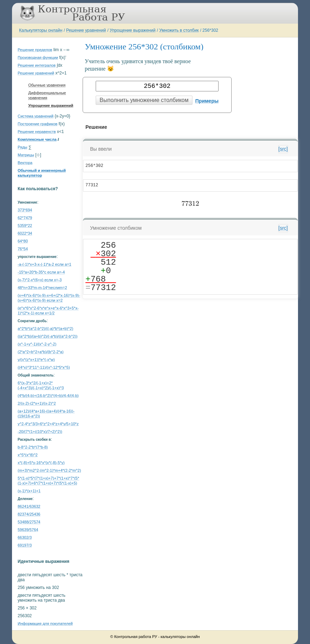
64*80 (23, 241)
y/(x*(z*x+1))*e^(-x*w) (36, 360)
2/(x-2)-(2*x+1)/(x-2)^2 (37, 403)
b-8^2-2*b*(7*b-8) (33, 447)
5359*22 (25, 225)
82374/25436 (29, 514)
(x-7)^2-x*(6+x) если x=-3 (40, 280)
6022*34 (25, 233)
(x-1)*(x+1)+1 (29, 491)
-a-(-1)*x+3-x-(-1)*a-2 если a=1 (44, 264)
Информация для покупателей (45, 624)
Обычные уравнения (47, 85)
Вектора (25, 163)
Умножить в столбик (179, 30)
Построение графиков (38, 124)
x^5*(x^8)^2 (28, 455)
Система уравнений (35, 116)
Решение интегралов (37, 65)
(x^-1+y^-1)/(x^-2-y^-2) (37, 344)
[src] (283, 149)
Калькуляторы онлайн (41, 30)
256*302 (210, 30)
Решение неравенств (37, 132)
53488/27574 (29, 522)
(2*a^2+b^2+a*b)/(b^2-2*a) (41, 352)
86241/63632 (29, 506)
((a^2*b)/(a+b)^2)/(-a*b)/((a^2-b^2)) (48, 336)
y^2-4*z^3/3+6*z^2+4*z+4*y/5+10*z (48, 424)
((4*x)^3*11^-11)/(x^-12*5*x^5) (44, 367)
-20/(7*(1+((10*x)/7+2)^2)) (40, 432)
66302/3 (25, 537)
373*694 (25, 210)
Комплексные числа (37, 139)
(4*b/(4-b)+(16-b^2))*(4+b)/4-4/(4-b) (48, 396)
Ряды (22, 147)
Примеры (207, 101)
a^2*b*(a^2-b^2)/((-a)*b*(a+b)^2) (45, 329)
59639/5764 (28, 530)
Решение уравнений (86, 30)
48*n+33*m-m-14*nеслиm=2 (42, 288)
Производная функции (38, 58)
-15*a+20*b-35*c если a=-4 (41, 272)
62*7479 (25, 218)
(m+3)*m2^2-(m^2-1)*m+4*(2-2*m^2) (49, 470)
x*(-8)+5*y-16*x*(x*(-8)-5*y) (41, 463)
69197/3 (25, 545)
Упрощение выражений (133, 30)
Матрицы (26, 155)
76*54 (23, 249)
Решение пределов (35, 50)
